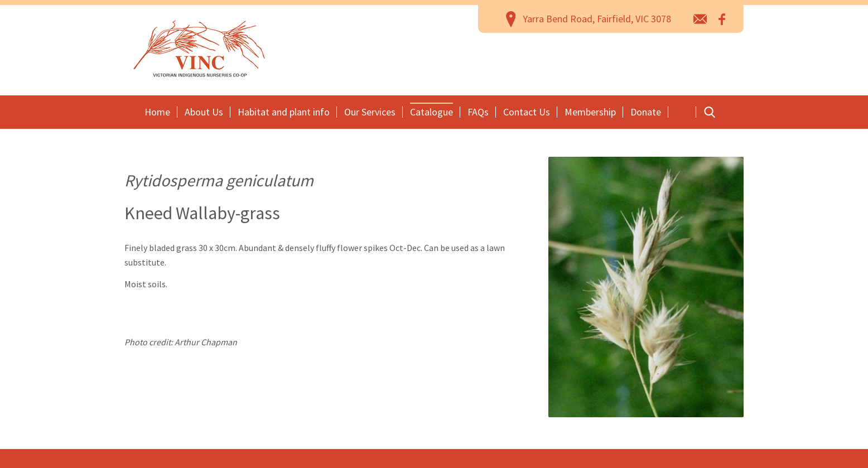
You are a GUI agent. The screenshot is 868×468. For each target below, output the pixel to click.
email (700, 19)
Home (157, 112)
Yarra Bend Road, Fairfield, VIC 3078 (597, 19)
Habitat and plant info (284, 112)
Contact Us (527, 112)
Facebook (723, 19)
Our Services (370, 112)
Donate (646, 112)
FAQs (478, 112)
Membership (590, 112)
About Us (204, 112)
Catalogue (431, 112)
